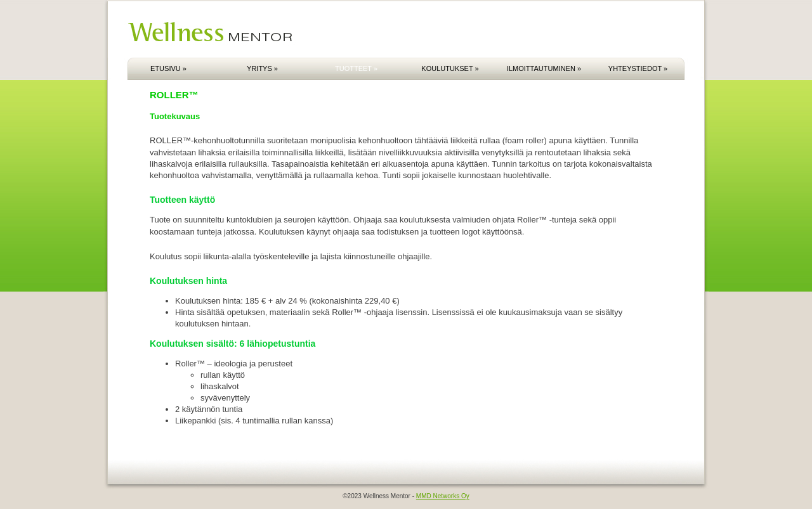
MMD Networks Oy (443, 496)
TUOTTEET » (356, 68)
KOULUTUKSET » (450, 68)
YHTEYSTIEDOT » (638, 68)
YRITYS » (262, 68)
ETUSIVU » (168, 68)
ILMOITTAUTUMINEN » (544, 68)
